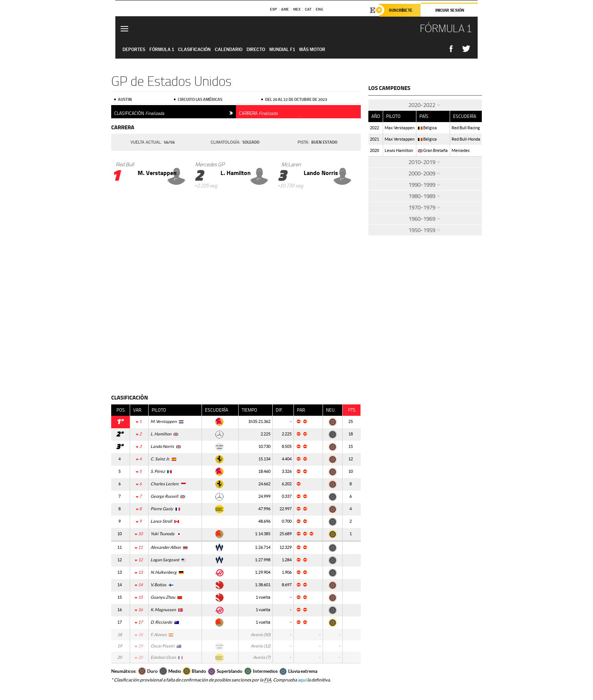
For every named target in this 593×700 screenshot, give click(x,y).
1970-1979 (425, 207)
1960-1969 (425, 219)
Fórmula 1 (162, 50)
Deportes (134, 50)
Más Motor (312, 50)
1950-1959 (425, 230)
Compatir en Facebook (451, 49)
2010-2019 (425, 162)
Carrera (270, 112)
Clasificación (174, 112)
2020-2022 (425, 105)
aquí (302, 680)
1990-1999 (425, 185)
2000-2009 (425, 173)
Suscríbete (401, 10)
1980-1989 (425, 196)
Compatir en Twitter (466, 49)
